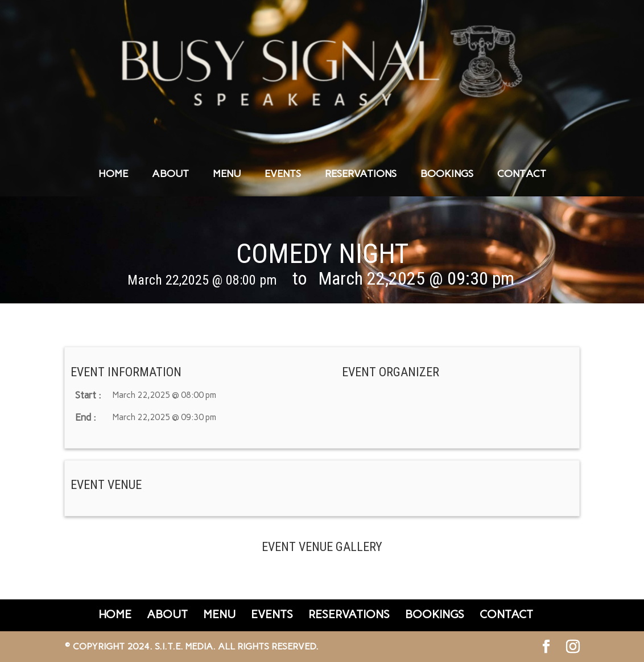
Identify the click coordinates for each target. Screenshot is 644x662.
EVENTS (283, 175)
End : (86, 417)
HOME (113, 175)
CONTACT (522, 175)
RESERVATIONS (361, 175)
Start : (88, 395)
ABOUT (170, 175)
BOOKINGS (447, 175)
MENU (227, 175)
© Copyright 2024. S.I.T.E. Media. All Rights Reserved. (191, 646)
